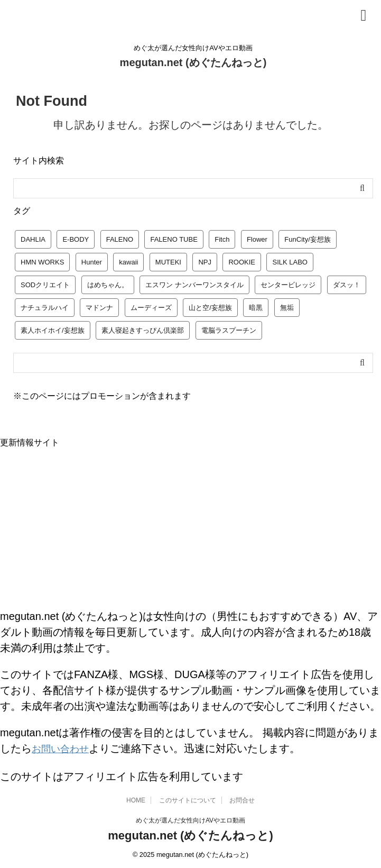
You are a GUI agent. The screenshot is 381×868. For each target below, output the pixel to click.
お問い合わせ (63, 748)
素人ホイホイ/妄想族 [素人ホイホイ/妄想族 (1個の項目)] (53, 330)
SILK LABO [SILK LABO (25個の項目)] (290, 262)
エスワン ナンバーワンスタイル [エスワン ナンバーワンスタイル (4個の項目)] (194, 285)
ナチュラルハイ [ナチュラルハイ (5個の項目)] (45, 308)
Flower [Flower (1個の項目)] (257, 239)
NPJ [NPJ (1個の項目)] (205, 262)
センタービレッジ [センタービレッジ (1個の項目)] (288, 285)
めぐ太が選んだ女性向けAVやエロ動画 (190, 819)
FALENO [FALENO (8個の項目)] (120, 239)
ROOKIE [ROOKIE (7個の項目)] (242, 262)
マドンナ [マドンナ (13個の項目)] (99, 308)
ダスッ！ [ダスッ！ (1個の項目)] (347, 285)
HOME (136, 799)
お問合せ (242, 799)
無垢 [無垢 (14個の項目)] (287, 308)
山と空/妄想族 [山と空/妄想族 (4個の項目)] (210, 308)
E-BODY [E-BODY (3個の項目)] (76, 239)
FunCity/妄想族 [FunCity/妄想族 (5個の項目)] (307, 239)
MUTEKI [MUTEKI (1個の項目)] (168, 262)
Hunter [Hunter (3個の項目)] (92, 262)
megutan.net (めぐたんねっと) (193, 62)
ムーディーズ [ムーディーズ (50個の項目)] (151, 308)
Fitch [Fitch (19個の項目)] (222, 239)
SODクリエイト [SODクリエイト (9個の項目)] (45, 285)
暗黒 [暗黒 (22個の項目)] (256, 308)
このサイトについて (188, 799)
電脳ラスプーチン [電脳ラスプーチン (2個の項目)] (229, 330)
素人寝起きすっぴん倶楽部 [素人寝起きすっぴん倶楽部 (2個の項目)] (143, 330)
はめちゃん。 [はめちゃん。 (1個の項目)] (108, 285)
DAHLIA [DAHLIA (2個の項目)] (33, 239)
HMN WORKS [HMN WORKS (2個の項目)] (42, 262)
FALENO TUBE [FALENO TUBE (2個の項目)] (174, 239)
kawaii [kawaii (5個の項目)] (128, 262)
